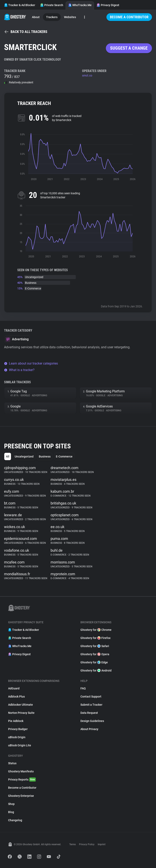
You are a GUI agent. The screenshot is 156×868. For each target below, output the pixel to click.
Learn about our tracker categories (31, 363)
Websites (70, 17)
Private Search (52, 5)
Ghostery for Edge (94, 662)
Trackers (52, 17)
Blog (11, 812)
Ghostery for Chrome (96, 630)
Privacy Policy (87, 844)
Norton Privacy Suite (21, 713)
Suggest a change (129, 48)
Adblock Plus (16, 697)
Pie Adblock (16, 721)
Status (12, 763)
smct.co (87, 75)
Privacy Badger (18, 729)
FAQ (83, 688)
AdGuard (14, 688)
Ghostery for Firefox (95, 638)
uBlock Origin (17, 737)
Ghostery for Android (96, 670)
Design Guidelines (92, 721)
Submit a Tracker (91, 705)
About (36, 17)
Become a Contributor (129, 17)
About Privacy (89, 729)
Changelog (15, 820)
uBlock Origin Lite (20, 745)
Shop (11, 804)
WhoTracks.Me (80, 5)
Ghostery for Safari (95, 646)
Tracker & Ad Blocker (20, 5)
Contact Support (91, 697)
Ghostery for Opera (95, 654)
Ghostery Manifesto (21, 771)
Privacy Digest (108, 5)
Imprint (102, 844)
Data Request (89, 713)
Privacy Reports (22, 780)
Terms (73, 844)
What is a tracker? (19, 370)
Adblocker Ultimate (21, 705)
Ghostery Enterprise (21, 796)
